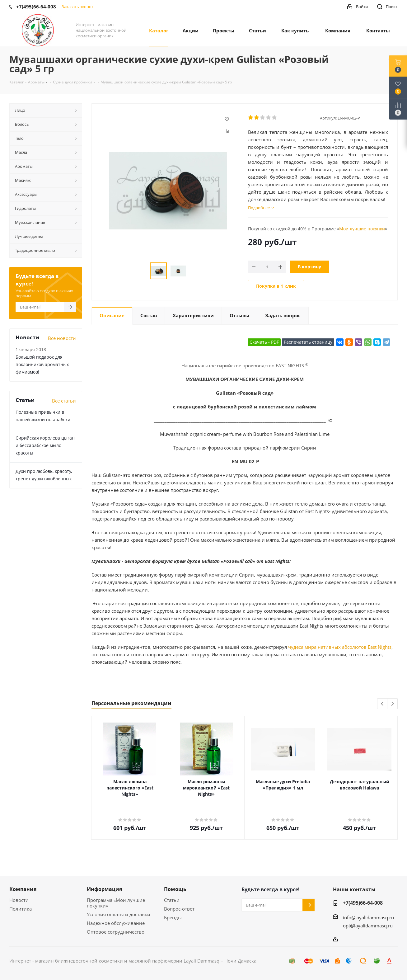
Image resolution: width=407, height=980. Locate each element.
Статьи (172, 900)
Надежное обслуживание (116, 923)
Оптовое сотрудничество (116, 932)
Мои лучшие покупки (362, 229)
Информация (104, 889)
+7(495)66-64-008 (363, 903)
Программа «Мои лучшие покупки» (116, 903)
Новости (19, 900)
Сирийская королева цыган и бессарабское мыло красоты (45, 445)
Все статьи (64, 401)
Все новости (62, 338)
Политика (21, 909)
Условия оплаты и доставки (119, 914)
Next (393, 704)
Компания (23, 889)
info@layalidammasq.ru (368, 917)
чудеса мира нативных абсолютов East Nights (340, 647)
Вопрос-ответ (179, 909)
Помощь (175, 889)
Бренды (173, 917)
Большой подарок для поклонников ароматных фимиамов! (42, 364)
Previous (383, 704)
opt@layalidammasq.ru (368, 926)
